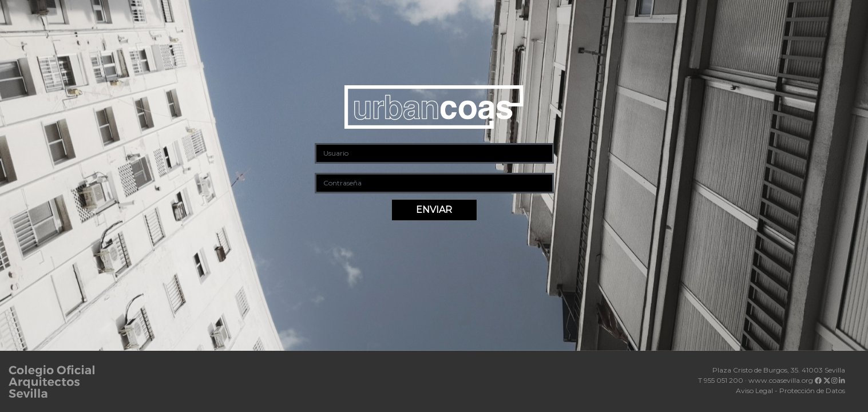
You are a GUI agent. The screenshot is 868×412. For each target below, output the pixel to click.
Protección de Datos (812, 391)
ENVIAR (434, 210)
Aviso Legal (754, 391)
